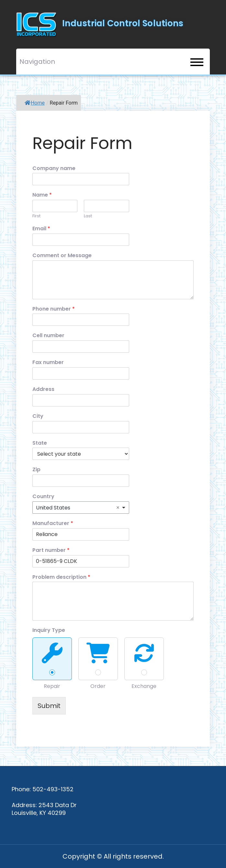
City (38, 416)
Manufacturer (53, 524)
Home (35, 103)
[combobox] (81, 508)
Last (88, 216)
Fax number (48, 363)
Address (43, 389)
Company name (54, 169)
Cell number (48, 336)
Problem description (61, 577)
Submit (49, 706)
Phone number (54, 309)
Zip (36, 470)
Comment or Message (62, 256)
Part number (51, 550)
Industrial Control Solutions (123, 23)
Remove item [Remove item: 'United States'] (118, 508)
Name (42, 195)
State (40, 443)
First (36, 216)
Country (43, 497)
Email (41, 229)
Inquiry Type (49, 630)
